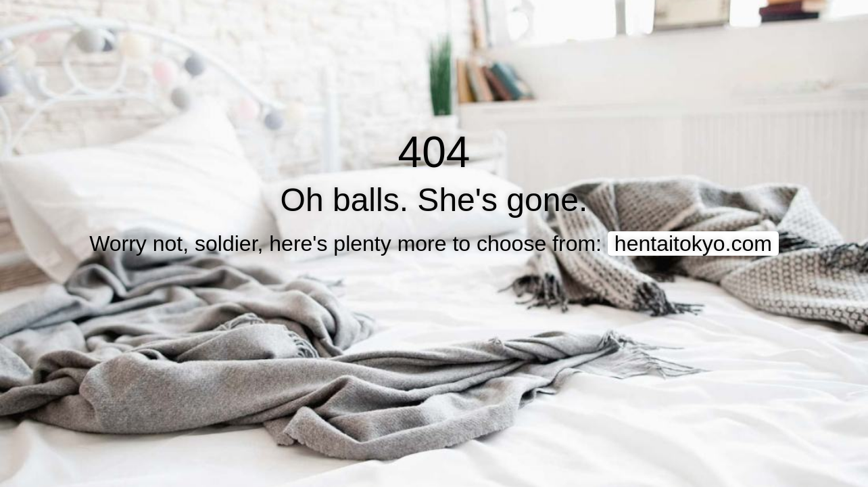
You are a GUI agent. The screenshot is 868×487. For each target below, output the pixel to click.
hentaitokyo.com (693, 243)
